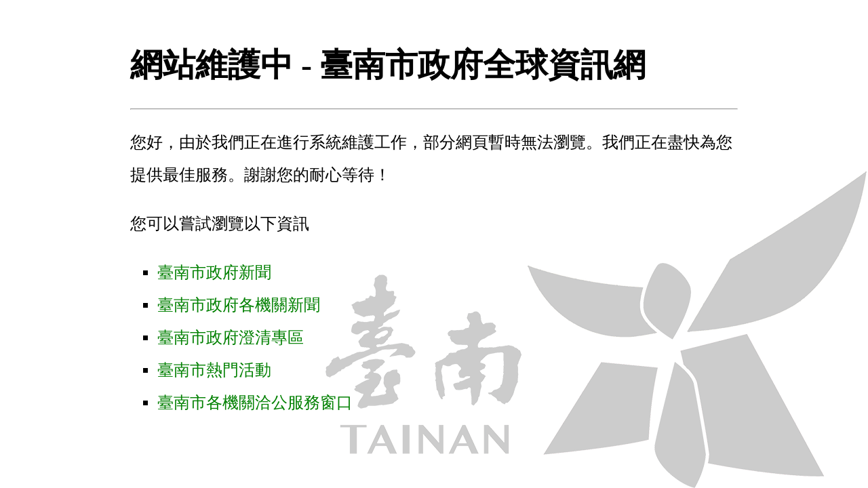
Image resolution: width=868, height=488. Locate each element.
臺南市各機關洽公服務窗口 (255, 403)
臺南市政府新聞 (214, 272)
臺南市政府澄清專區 (231, 338)
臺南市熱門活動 (214, 370)
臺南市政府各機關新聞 (239, 305)
